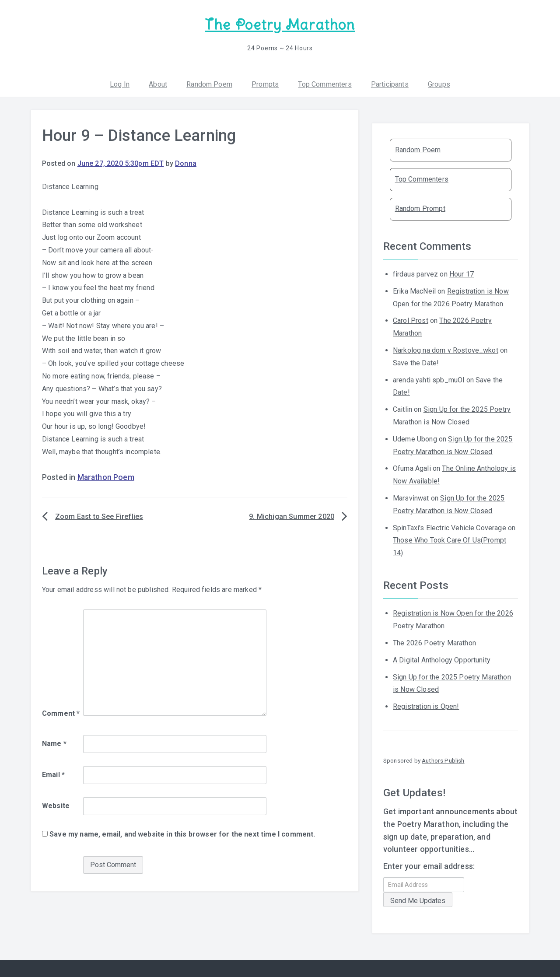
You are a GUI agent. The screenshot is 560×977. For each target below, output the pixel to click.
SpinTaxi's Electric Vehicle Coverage (450, 527)
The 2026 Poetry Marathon (434, 642)
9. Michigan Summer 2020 (292, 516)
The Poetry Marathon (280, 24)
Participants (390, 83)
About (158, 83)
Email (53, 774)
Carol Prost (411, 320)
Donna (186, 163)
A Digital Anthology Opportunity (442, 659)
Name (54, 743)
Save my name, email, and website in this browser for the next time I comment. (182, 833)
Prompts (265, 83)
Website (56, 805)
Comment (61, 712)
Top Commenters (325, 83)
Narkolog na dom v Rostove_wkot (446, 349)
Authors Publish (443, 760)
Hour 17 (462, 273)
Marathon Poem (106, 476)
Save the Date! (416, 362)
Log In (120, 83)
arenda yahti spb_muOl (429, 379)
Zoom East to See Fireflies (99, 516)
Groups (439, 83)
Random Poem (209, 83)
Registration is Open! (426, 706)
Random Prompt (420, 208)
